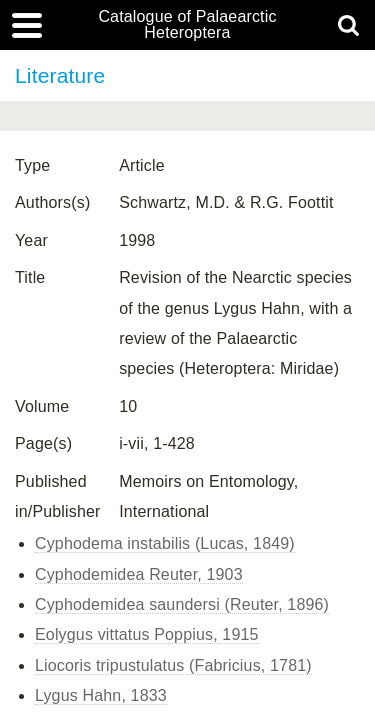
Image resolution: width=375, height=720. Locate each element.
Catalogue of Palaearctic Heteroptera (187, 25)
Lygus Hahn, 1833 (101, 695)
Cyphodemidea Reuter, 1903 (139, 574)
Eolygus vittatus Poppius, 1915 (147, 634)
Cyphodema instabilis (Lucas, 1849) (165, 543)
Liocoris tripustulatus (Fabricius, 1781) (173, 665)
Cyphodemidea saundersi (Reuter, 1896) (182, 604)
